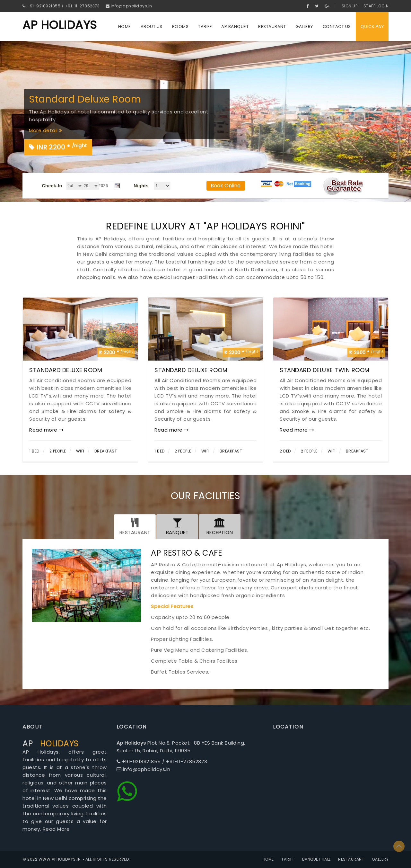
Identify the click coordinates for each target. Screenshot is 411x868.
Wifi (80, 451)
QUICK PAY (372, 27)
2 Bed (285, 451)
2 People (58, 451)
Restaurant (272, 27)
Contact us (337, 27)
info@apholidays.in (129, 6)
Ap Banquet (235, 27)
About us (152, 27)
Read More (56, 829)
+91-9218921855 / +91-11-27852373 (61, 6)
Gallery (304, 27)
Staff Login (376, 6)
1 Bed (34, 451)
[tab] (135, 527)
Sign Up (350, 6)
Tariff (205, 27)
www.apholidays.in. (60, 859)
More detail (46, 130)
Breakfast (106, 451)
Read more (47, 430)
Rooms (180, 27)
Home (125, 27)
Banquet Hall (316, 859)
